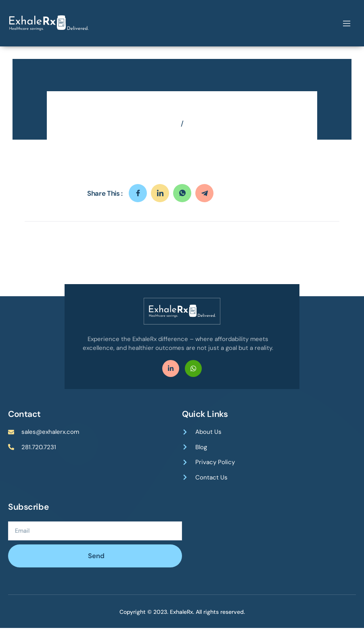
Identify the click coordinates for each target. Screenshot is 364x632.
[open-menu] (347, 23)
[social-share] (138, 197)
